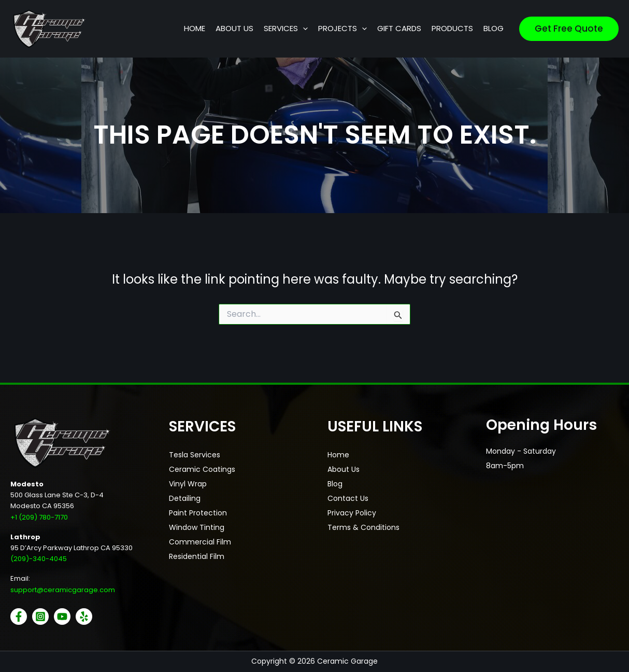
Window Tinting (197, 527)
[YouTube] (62, 617)
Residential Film (197, 556)
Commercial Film (200, 542)
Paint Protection (198, 513)
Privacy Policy (352, 513)
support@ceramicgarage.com (63, 590)
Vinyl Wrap (188, 484)
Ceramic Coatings (202, 469)
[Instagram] (40, 617)
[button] (303, 29)
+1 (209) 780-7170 (39, 517)
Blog (335, 484)
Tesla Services (195, 455)
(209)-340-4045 (39, 559)
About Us (344, 469)
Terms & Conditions (363, 527)
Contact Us (348, 498)
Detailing (185, 498)
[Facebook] (19, 617)
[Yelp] (84, 617)
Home (338, 455)
